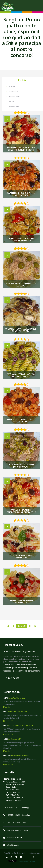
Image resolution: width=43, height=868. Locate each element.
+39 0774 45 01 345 (15, 838)
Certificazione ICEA (15, 739)
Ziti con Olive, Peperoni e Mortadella (21, 602)
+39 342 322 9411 (12, 807)
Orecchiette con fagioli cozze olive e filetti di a (21, 330)
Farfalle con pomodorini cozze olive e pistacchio (21, 239)
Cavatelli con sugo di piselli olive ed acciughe (21, 194)
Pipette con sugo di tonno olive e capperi (21, 421)
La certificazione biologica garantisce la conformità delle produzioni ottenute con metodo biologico (22, 745)
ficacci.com (35, 853)
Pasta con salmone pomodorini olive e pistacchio (21, 511)
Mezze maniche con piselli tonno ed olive (21, 466)
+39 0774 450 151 (14, 830)
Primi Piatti (12, 91)
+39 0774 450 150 (14, 823)
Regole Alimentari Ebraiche (20, 756)
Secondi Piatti (13, 96)
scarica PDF (8, 707)
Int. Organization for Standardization (20, 725)
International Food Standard (17, 712)
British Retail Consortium (17, 698)
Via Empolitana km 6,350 (15, 782)
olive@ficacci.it (13, 845)
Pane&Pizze (13, 107)
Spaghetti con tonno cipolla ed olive (21, 285)
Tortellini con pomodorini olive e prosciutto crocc (21, 149)
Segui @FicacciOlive (27, 861)
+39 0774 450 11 (13, 815)
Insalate (11, 102)
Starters (11, 86)
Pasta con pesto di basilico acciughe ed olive (21, 375)
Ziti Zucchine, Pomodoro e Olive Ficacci (21, 556)
